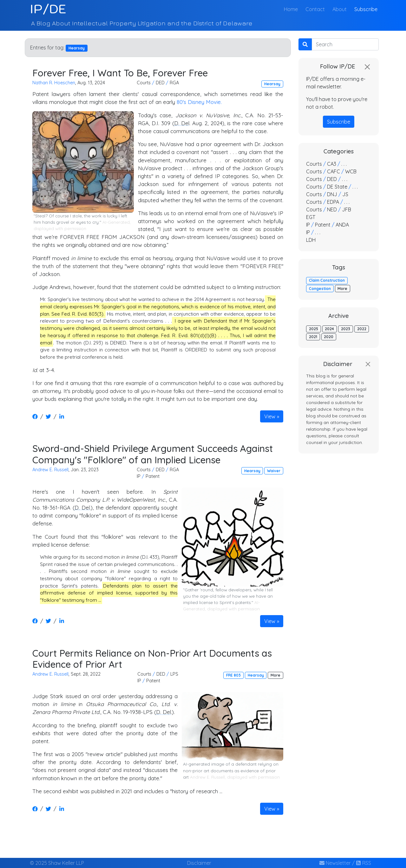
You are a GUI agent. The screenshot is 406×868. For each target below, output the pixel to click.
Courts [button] (144, 83)
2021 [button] (313, 337)
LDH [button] (311, 240)
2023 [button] (346, 329)
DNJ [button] (332, 194)
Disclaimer (199, 863)
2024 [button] (329, 329)
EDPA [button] (333, 202)
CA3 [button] (332, 164)
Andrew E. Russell (50, 470)
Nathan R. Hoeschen (54, 83)
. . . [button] (344, 164)
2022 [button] (362, 329)
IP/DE (48, 9)
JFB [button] (347, 209)
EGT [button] (311, 217)
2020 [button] (329, 337)
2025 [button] (314, 329)
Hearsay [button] (272, 84)
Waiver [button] (274, 471)
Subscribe (366, 9)
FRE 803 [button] (233, 675)
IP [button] (139, 476)
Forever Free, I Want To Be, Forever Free (120, 73)
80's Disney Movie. (199, 102)
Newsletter (335, 863)
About (340, 9)
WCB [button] (351, 171)
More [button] (275, 675)
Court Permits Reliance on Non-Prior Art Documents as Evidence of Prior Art (152, 659)
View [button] (270, 416)
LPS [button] (174, 674)
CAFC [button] (334, 171)
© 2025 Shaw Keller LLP (57, 863)
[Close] (367, 67)
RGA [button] (174, 83)
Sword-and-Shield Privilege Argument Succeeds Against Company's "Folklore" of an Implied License (153, 454)
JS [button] (345, 194)
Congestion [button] (320, 289)
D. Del (182, 123)
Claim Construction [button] (327, 280)
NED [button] (332, 209)
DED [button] (160, 83)
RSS (363, 863)
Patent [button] (153, 476)
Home (292, 9)
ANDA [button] (342, 225)
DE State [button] (337, 187)
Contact (315, 9)
